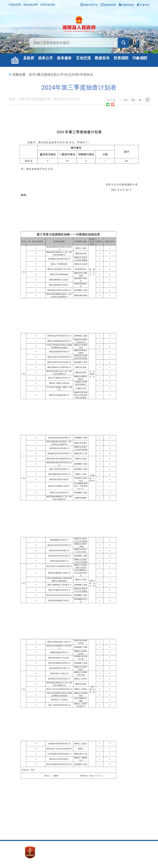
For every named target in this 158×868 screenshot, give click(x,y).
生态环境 (72, 75)
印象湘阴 (140, 58)
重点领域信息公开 (50, 75)
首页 (32, 75)
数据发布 (102, 58)
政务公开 (46, 58)
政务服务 (64, 58)
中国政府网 (15, 5)
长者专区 (143, 5)
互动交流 (83, 58)
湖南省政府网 (30, 5)
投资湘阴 (121, 58)
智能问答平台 (89, 5)
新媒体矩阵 (108, 5)
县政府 (29, 58)
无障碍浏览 (126, 5)
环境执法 (86, 75)
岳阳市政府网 (48, 5)
